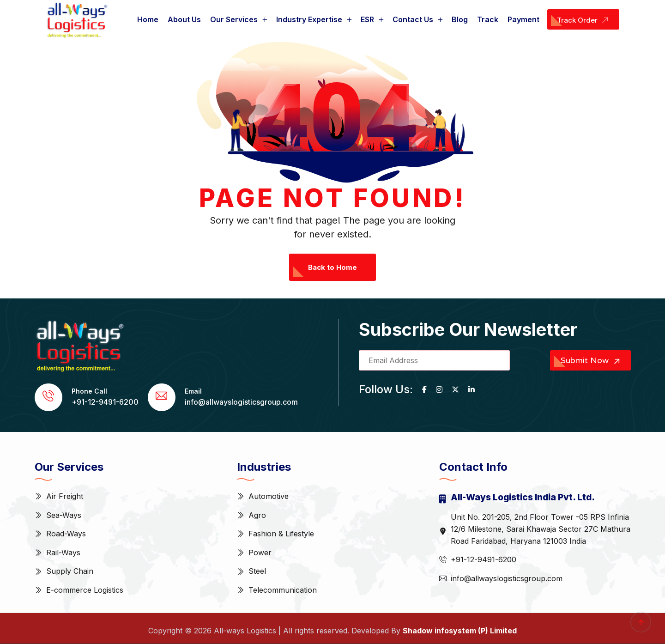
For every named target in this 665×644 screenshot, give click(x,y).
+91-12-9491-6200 (105, 402)
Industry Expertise (309, 19)
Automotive (269, 496)
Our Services (234, 19)
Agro (257, 515)
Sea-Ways (64, 515)
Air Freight (65, 496)
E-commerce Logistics (85, 590)
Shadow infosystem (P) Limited (460, 631)
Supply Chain (70, 571)
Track (488, 19)
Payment (523, 19)
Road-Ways (66, 534)
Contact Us (413, 19)
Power (260, 553)
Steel (257, 571)
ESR (367, 19)
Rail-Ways (63, 553)
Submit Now (591, 361)
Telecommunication (283, 590)
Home (148, 19)
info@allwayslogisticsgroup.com (241, 402)
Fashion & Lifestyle (281, 534)
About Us (184, 19)
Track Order (584, 21)
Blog (460, 19)
